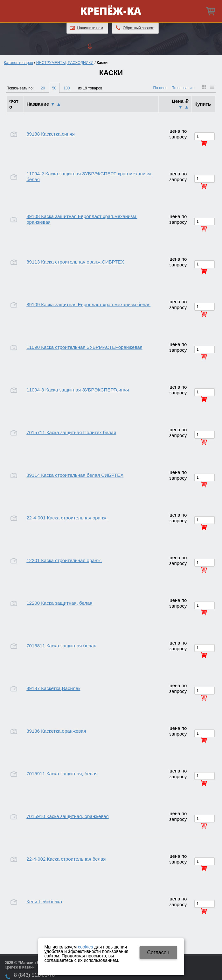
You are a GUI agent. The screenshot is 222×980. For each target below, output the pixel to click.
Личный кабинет (111, 46)
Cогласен (158, 952)
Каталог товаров (18, 63)
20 (43, 88)
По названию (183, 88)
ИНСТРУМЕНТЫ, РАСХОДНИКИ (65, 63)
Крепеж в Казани (20, 967)
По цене (160, 88)
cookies (85, 947)
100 (66, 88)
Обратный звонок (138, 28)
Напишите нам (90, 28)
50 (54, 88)
